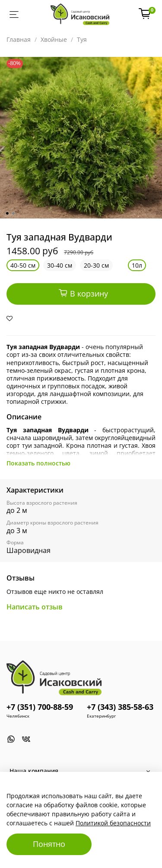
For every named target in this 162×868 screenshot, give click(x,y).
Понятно (49, 844)
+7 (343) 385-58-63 (120, 707)
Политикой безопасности (113, 823)
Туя (82, 39)
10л (137, 265)
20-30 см (96, 265)
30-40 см (60, 265)
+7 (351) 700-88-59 (40, 707)
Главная (19, 39)
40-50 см (23, 265)
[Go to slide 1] (7, 213)
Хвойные (54, 39)
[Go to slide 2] (13, 213)
